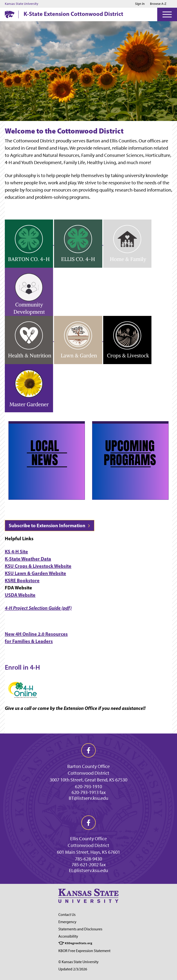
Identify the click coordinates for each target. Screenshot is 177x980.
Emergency (67, 922)
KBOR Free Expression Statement (84, 951)
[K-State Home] (10, 14)
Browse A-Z (158, 4)
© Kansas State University (78, 962)
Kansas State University (22, 4)
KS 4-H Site (16, 551)
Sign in (140, 4)
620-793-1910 (88, 787)
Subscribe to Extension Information (50, 525)
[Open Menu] (167, 14)
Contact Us (67, 915)
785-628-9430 (88, 859)
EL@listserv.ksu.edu (88, 870)
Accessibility (68, 936)
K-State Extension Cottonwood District (73, 14)
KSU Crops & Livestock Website (38, 566)
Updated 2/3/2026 (73, 969)
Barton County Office (88, 766)
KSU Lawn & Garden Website (35, 573)
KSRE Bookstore (22, 580)
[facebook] (88, 750)
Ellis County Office (88, 839)
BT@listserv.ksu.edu (88, 798)
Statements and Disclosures (80, 929)
